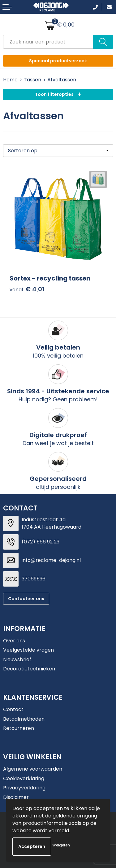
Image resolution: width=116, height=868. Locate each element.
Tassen (32, 80)
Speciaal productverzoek (58, 61)
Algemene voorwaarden (33, 769)
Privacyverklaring (24, 788)
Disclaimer (16, 797)
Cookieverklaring (24, 778)
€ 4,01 (27, 289)
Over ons (14, 641)
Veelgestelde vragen (28, 650)
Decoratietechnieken (29, 669)
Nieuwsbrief (17, 659)
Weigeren (61, 845)
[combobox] (48, 42)
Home (10, 80)
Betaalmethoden (24, 719)
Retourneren (19, 728)
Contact (13, 709)
